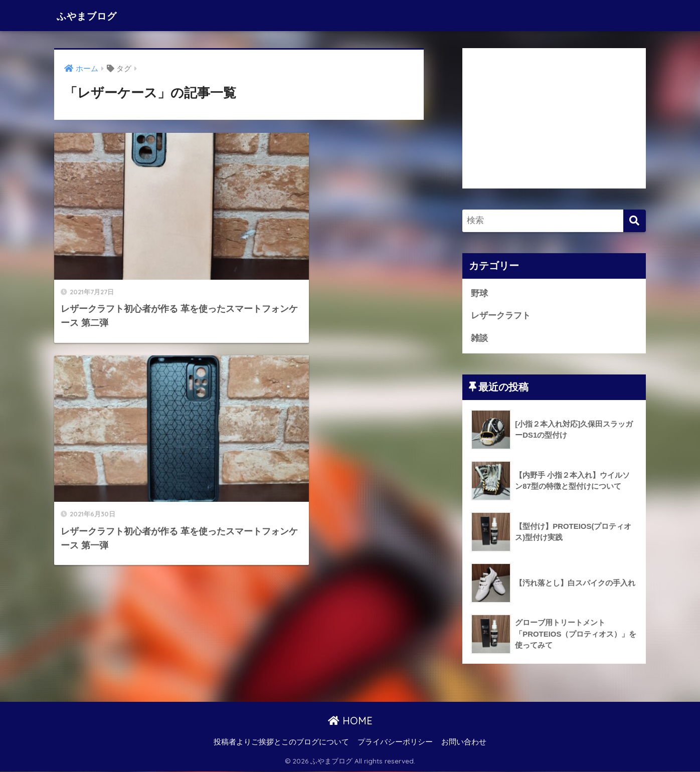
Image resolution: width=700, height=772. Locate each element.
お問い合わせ (464, 742)
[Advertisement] (554, 118)
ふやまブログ (94, 15)
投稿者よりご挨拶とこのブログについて (281, 742)
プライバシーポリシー (395, 742)
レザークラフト (501, 316)
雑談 (479, 338)
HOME (350, 721)
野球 (479, 294)
